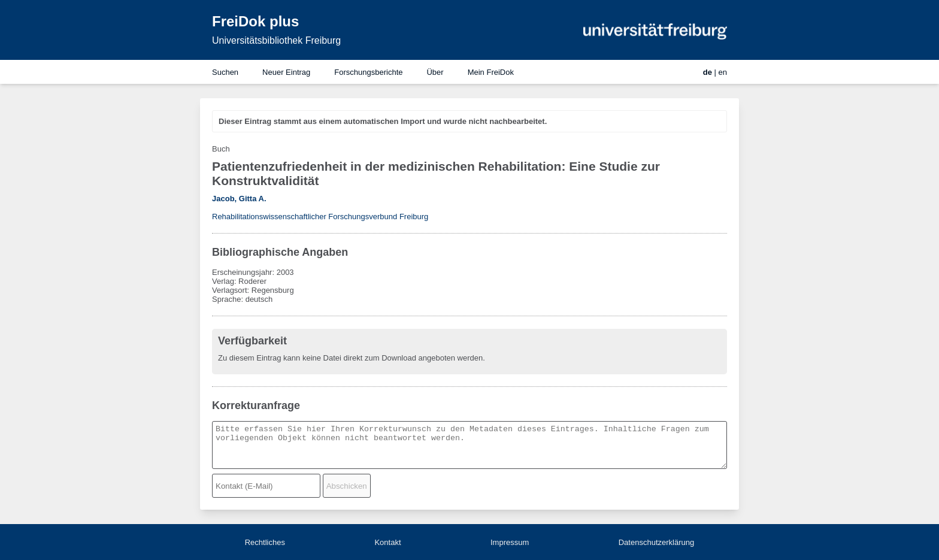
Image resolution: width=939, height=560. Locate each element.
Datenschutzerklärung (656, 542)
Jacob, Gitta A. (239, 199)
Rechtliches (265, 542)
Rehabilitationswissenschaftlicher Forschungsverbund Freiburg (320, 217)
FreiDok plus (255, 21)
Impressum (510, 542)
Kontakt (387, 542)
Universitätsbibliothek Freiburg (276, 40)
